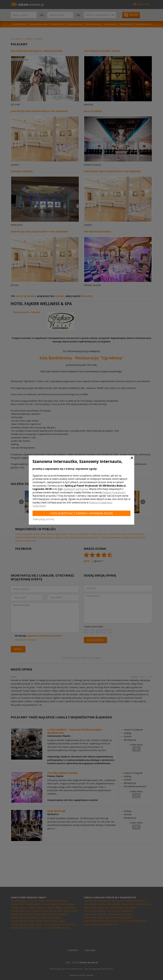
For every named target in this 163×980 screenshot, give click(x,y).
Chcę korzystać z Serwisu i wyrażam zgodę (81, 513)
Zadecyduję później (43, 519)
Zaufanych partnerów (76, 489)
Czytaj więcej (39, 506)
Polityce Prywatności (114, 492)
